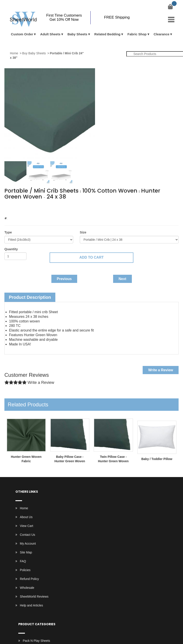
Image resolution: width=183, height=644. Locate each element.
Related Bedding (107, 34)
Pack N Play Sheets (36, 641)
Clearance (162, 34)
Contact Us (27, 535)
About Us (26, 517)
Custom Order (22, 34)
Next (122, 279)
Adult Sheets (50, 34)
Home (14, 53)
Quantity (11, 249)
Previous (64, 279)
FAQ (23, 561)
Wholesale (27, 588)
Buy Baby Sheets (34, 53)
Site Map (26, 552)
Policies (25, 570)
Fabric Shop (137, 34)
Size (83, 232)
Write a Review (161, 370)
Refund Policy (29, 579)
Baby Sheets (77, 34)
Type (8, 232)
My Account (28, 544)
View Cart (26, 526)
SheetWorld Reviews (34, 597)
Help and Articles (31, 605)
